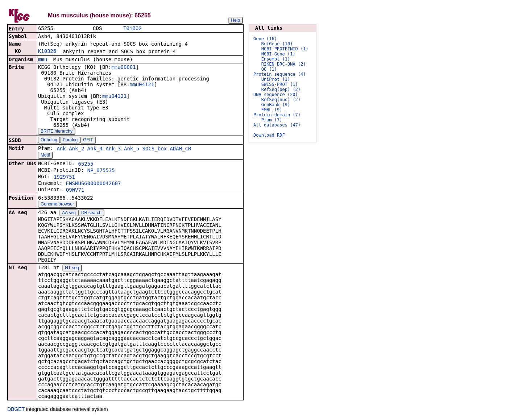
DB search (91, 213)
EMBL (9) (272, 110)
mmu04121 (142, 85)
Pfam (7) (272, 120)
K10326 (47, 52)
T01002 (132, 29)
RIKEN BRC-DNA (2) (284, 64)
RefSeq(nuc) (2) (281, 100)
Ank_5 (132, 149)
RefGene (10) (277, 44)
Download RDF (269, 135)
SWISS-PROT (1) (280, 84)
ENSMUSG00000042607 (94, 184)
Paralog (70, 141)
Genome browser (57, 205)
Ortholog (49, 141)
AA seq (69, 213)
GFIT (88, 141)
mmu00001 (123, 68)
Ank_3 (113, 149)
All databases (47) (277, 125)
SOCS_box (155, 149)
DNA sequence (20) (276, 95)
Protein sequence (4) (280, 74)
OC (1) (269, 69)
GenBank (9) (276, 105)
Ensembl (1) (276, 59)
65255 (86, 165)
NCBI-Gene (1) (278, 54)
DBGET (16, 410)
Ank (61, 149)
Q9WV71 (75, 191)
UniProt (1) (276, 79)
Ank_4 (95, 149)
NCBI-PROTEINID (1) (285, 49)
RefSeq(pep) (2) (281, 90)
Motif (45, 156)
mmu (43, 60)
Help (235, 20)
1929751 (64, 178)
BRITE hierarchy (57, 132)
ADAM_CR (180, 149)
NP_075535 (101, 171)
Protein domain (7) (277, 115)
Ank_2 (76, 149)
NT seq (72, 269)
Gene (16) (265, 39)
